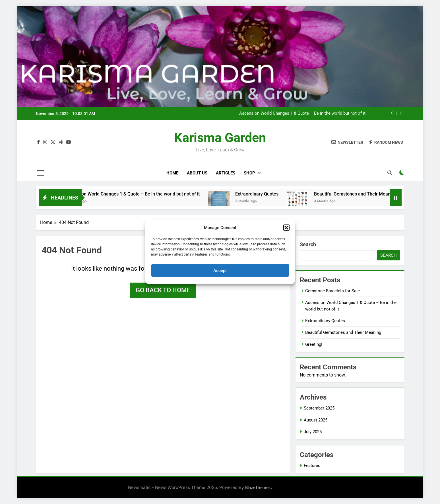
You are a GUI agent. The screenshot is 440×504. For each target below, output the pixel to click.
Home (172, 173)
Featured (312, 466)
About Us (197, 173)
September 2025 (319, 408)
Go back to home (163, 290)
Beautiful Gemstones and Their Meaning (362, 194)
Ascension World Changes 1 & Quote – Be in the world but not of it (302, 114)
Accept (220, 270)
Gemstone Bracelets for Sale (332, 291)
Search (308, 244)
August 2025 (316, 420)
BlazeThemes (258, 487)
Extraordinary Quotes (263, 194)
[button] (286, 228)
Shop (249, 173)
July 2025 (313, 432)
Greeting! (314, 344)
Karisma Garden (220, 138)
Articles (226, 173)
